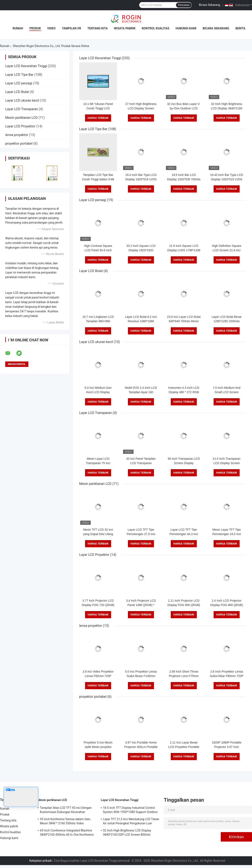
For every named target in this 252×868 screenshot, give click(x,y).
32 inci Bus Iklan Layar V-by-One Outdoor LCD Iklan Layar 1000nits (184, 108)
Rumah (18, 28)
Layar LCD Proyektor (20, 126)
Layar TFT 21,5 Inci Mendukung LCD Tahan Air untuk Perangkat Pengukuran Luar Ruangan (131, 822)
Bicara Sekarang (209, 5)
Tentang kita (98, 28)
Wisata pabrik (125, 28)
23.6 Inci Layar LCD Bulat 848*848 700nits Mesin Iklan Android (184, 321)
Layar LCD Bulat (17, 92)
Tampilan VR (72, 28)
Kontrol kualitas (156, 28)
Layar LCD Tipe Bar (19, 75)
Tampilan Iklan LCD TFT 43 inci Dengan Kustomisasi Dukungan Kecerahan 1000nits (66, 810)
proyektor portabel (19, 143)
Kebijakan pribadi (40, 861)
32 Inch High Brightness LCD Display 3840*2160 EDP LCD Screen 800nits (227, 108)
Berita (240, 28)
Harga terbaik (98, 118)
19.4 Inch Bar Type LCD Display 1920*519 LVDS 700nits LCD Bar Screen (141, 179)
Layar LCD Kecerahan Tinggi (26, 66)
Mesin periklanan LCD (21, 118)
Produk (35, 28)
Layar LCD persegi (19, 83)
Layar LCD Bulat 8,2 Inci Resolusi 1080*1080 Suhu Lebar (141, 321)
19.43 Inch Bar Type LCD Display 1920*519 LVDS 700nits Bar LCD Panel (227, 179)
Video (51, 28)
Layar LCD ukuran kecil (22, 100)
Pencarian (184, 5)
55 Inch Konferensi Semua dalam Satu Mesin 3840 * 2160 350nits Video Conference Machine (65, 822)
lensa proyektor (17, 135)
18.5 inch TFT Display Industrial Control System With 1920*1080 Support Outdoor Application (130, 810)
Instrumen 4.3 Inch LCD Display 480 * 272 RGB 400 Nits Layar (184, 392)
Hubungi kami (186, 28)
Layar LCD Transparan (22, 109)
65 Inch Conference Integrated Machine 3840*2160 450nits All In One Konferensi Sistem (67, 833)
